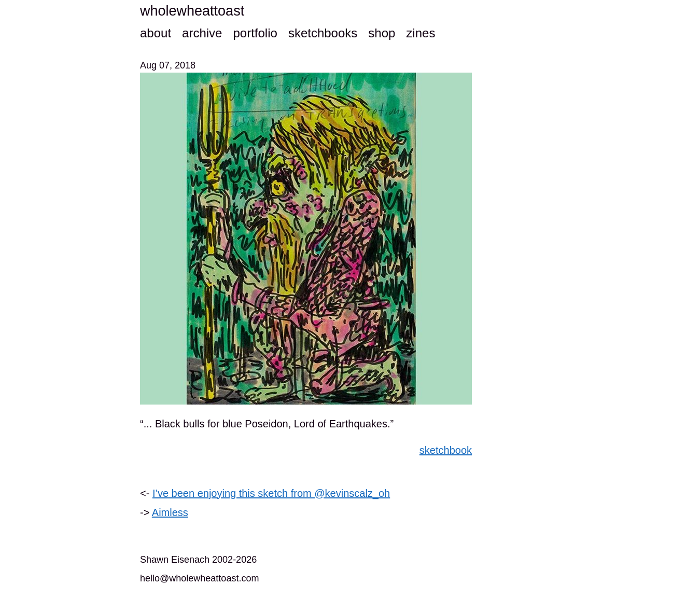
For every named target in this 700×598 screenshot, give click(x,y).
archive (202, 33)
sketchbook (446, 450)
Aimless (170, 512)
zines (421, 33)
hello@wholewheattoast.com (199, 578)
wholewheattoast (192, 11)
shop (382, 33)
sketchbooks (323, 33)
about (156, 33)
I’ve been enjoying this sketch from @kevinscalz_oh (271, 493)
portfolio (255, 33)
